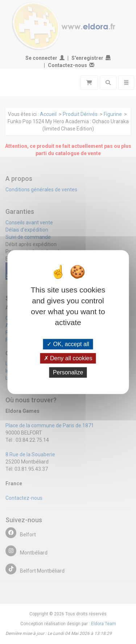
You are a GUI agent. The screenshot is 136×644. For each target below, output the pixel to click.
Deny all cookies (68, 358)
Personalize (68, 372)
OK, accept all (68, 344)
